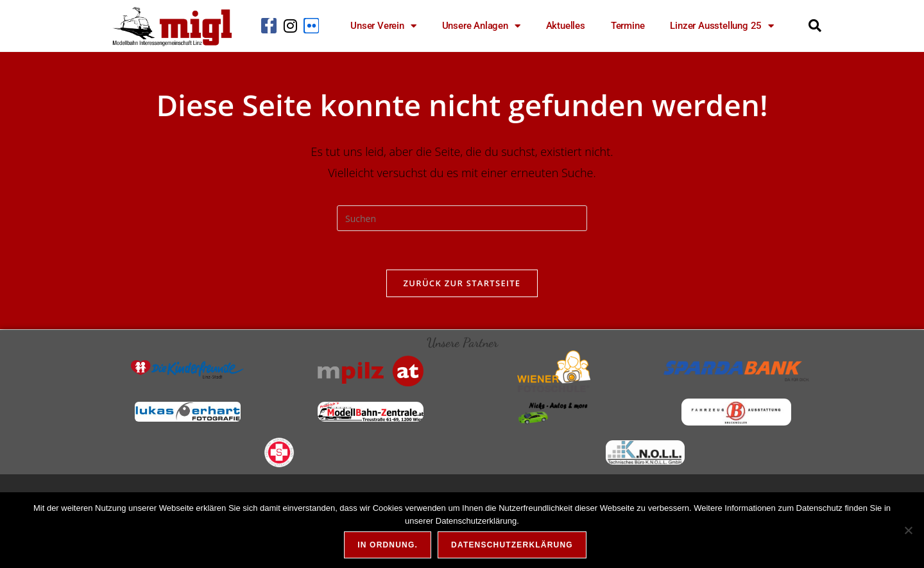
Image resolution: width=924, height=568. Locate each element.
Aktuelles (566, 26)
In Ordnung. (388, 545)
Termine (628, 26)
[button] (815, 26)
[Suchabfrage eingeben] (462, 218)
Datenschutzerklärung (512, 545)
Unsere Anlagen (481, 26)
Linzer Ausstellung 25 (722, 26)
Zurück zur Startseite (462, 283)
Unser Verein (383, 26)
